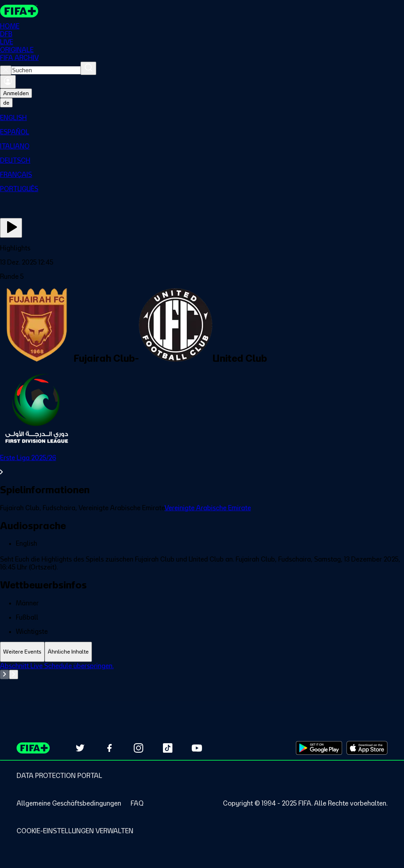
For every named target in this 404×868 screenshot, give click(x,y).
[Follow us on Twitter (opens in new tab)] (80, 748)
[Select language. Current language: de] (6, 103)
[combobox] (46, 70)
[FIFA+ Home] (19, 11)
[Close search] (6, 70)
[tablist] (202, 652)
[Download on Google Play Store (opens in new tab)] (319, 748)
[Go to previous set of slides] (5, 674)
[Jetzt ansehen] (11, 228)
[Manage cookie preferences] (75, 831)
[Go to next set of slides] (14, 674)
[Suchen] (88, 68)
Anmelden (16, 93)
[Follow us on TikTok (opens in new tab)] (168, 748)
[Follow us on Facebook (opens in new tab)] (109, 748)
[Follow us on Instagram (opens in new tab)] (138, 748)
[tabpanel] (202, 682)
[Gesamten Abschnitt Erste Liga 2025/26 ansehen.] (202, 465)
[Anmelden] (8, 82)
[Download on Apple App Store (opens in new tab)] (367, 748)
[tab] (22, 652)
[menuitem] (202, 118)
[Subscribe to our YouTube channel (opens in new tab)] (197, 748)
